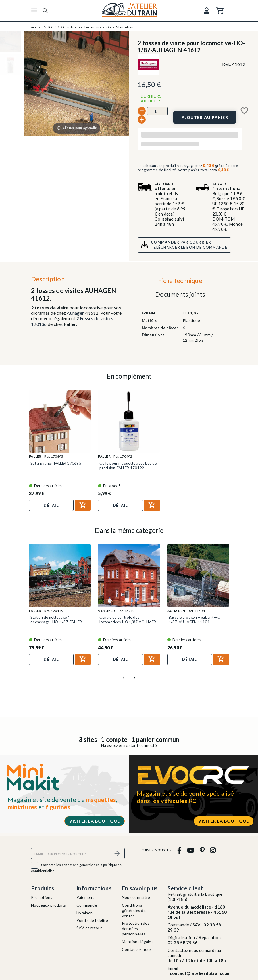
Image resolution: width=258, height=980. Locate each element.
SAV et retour (89, 928)
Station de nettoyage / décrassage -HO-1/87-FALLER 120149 (56, 622)
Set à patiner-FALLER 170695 (56, 463)
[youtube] (191, 850)
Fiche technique (180, 281)
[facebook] (179, 850)
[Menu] (34, 10)
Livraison (85, 913)
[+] (142, 120)
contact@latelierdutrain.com (200, 973)
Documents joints (180, 294)
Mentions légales (138, 942)
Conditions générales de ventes (134, 910)
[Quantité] (157, 111)
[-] (142, 111)
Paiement (85, 897)
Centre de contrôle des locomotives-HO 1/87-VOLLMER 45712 (128, 622)
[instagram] (213, 850)
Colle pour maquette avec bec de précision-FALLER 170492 (128, 466)
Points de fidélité (92, 920)
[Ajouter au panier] (205, 117)
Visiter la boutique (95, 821)
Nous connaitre (136, 897)
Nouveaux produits (48, 905)
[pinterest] (202, 850)
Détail (51, 505)
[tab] (180, 282)
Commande (87, 905)
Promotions (42, 897)
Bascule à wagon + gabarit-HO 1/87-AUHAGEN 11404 (195, 620)
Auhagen (76, 313)
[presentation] (124, 675)
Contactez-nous (137, 949)
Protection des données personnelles (136, 929)
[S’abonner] (117, 853)
